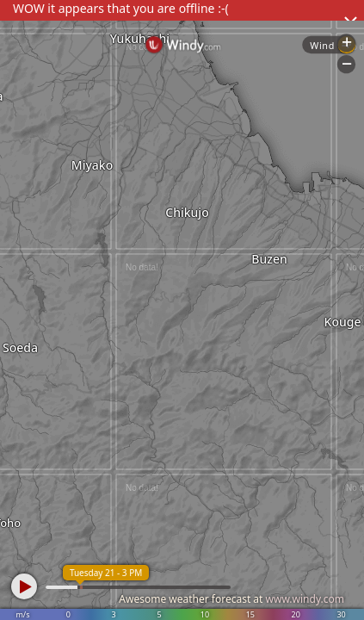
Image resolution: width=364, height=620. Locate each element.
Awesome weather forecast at (231, 599)
